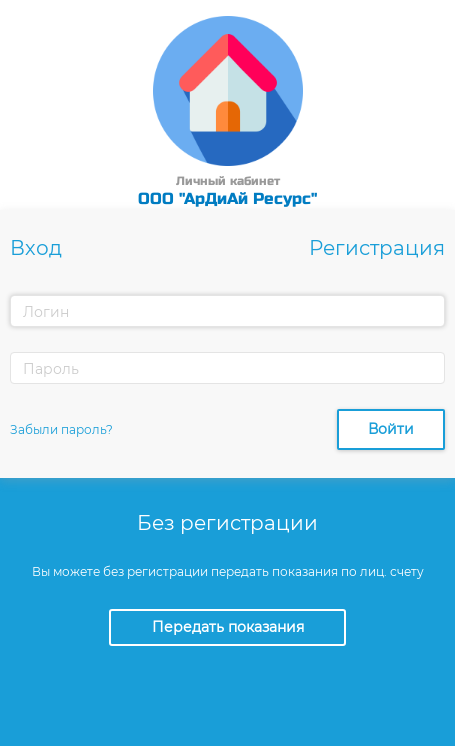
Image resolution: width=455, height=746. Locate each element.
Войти (391, 429)
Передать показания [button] (228, 627)
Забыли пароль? (61, 429)
